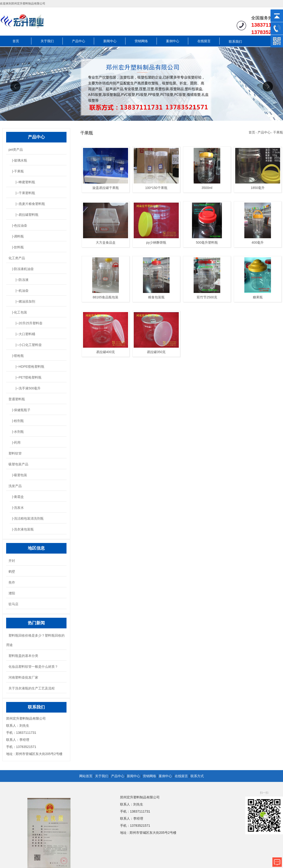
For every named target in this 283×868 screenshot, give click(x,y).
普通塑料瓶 (17, 399)
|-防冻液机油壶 (23, 269)
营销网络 (141, 41)
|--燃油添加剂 (25, 301)
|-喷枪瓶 (18, 356)
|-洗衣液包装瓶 (23, 529)
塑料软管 (15, 453)
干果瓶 (278, 132)
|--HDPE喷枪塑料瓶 (30, 367)
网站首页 (86, 776)
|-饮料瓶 (18, 247)
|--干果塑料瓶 (25, 193)
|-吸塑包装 (20, 475)
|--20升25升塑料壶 (29, 323)
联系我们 (235, 42)
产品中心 (79, 41)
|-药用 (16, 442)
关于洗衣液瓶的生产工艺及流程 (32, 688)
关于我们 (47, 41)
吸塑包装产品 (18, 464)
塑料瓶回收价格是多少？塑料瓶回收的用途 (35, 640)
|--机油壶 (22, 291)
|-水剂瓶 (18, 432)
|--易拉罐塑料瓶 (27, 215)
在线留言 (204, 41)
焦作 (12, 582)
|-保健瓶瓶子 (21, 410)
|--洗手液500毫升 (28, 388)
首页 (16, 41)
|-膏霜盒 (18, 497)
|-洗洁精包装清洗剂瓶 (28, 518)
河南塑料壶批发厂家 (23, 677)
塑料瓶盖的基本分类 (23, 656)
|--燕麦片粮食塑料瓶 (30, 204)
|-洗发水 (18, 508)
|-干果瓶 (18, 171)
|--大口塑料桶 (25, 334)
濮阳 (12, 593)
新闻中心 (110, 41)
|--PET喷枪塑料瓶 (29, 377)
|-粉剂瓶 (18, 421)
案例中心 (173, 41)
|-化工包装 (20, 312)
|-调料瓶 (18, 236)
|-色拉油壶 (20, 225)
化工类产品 (17, 258)
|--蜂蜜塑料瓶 (25, 182)
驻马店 (13, 604)
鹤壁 (12, 572)
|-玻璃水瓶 (20, 160)
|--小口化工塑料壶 (29, 345)
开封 (12, 561)
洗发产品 (15, 486)
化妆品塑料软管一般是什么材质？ (33, 667)
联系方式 (197, 776)
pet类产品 (16, 150)
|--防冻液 (22, 280)
